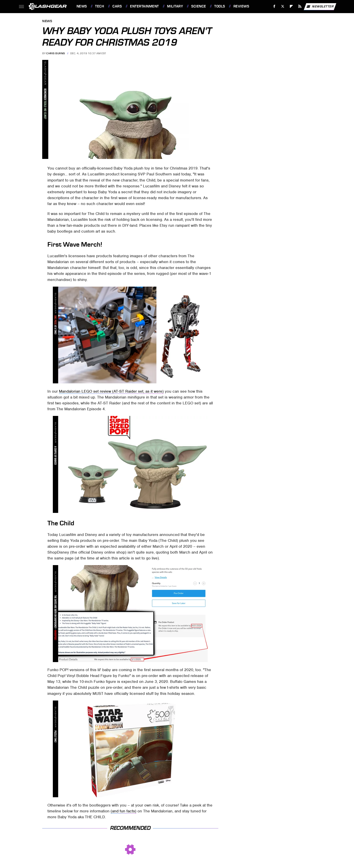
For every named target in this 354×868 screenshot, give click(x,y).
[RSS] (300, 6)
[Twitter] (283, 6)
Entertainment (144, 6)
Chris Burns (56, 53)
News (82, 6)
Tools (220, 6)
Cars (117, 6)
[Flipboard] (291, 6)
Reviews (241, 6)
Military (175, 6)
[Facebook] (274, 6)
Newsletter (320, 7)
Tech (100, 6)
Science (199, 6)
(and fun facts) (123, 811)
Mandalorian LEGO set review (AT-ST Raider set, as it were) (111, 391)
